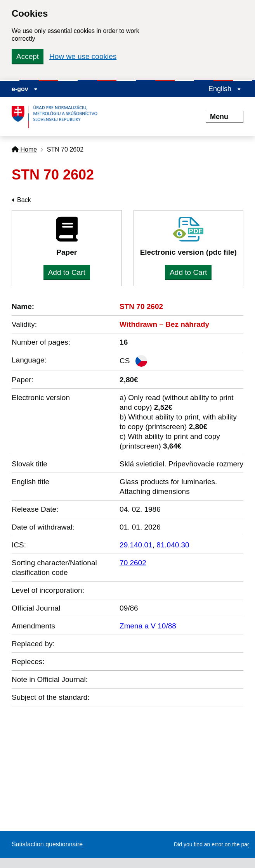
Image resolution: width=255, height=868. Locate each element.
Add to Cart (67, 272)
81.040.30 (173, 545)
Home (24, 149)
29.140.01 (136, 545)
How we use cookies (83, 56)
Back (24, 200)
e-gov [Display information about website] (25, 89)
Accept (28, 56)
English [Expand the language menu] (225, 89)
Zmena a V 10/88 (148, 626)
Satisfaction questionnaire (47, 844)
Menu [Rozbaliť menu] (225, 117)
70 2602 (133, 563)
